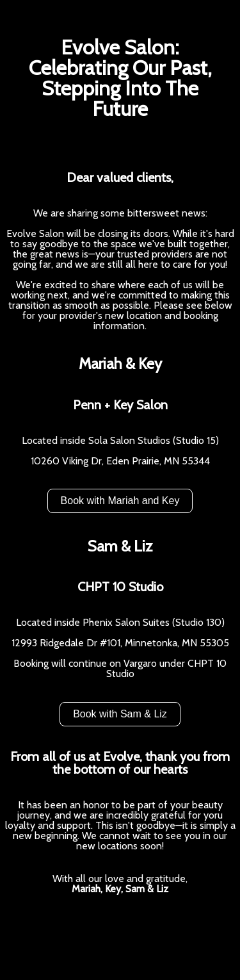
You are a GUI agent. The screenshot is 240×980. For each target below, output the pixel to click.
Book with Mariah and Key (120, 501)
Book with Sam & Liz (120, 714)
